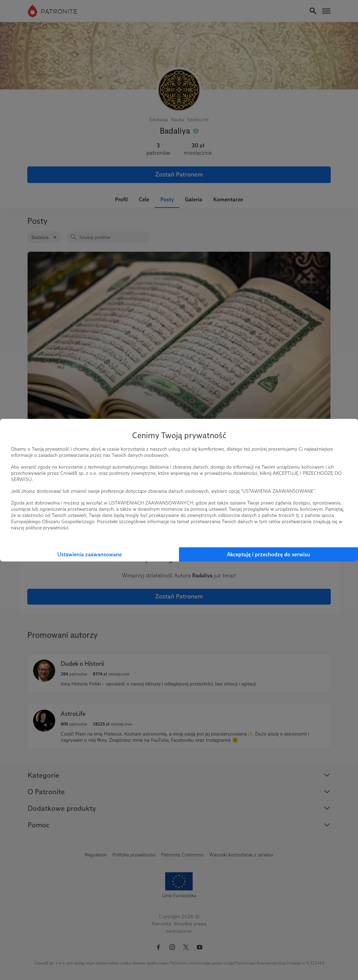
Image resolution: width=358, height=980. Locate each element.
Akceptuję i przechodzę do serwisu (268, 554)
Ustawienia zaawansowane (89, 554)
